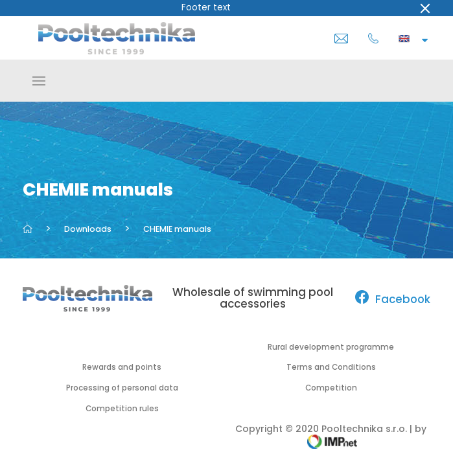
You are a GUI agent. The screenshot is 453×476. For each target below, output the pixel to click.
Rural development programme (331, 347)
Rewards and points (122, 367)
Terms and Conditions (331, 367)
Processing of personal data (122, 388)
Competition (331, 388)
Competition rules (122, 409)
